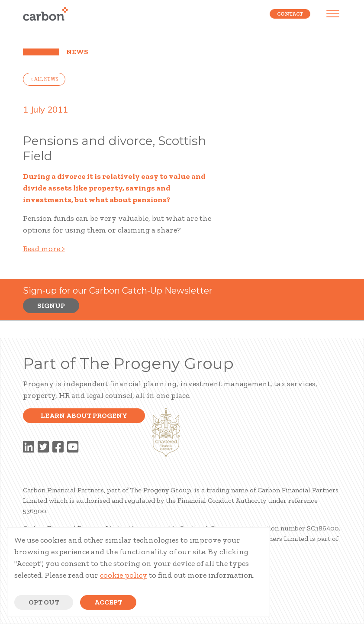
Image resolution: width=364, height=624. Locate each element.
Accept (108, 602)
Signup (51, 306)
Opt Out (44, 602)
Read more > (44, 249)
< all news (44, 79)
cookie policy (124, 575)
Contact (290, 14)
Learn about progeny (84, 415)
